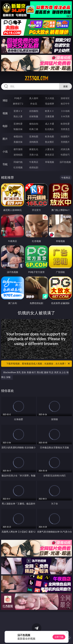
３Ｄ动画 (65, 111)
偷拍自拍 (34, 124)
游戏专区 (65, 98)
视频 (5, 113)
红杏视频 (18, 167)
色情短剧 (34, 167)
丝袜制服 (34, 116)
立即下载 (59, 637)
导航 (5, 164)
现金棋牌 (50, 104)
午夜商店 (34, 162)
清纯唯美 (34, 142)
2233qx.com (36, 78)
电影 (5, 126)
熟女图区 (50, 142)
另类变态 (65, 129)
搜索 (65, 86)
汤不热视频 (65, 162)
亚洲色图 (34, 136)
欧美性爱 (65, 124)
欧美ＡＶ (50, 111)
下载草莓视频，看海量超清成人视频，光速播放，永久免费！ (38, 364)
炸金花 (34, 104)
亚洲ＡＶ (18, 111)
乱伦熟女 (50, 129)
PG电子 (18, 98)
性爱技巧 (65, 155)
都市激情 (18, 149)
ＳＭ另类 (65, 116)
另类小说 (34, 155)
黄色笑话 (50, 155)
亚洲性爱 (18, 124)
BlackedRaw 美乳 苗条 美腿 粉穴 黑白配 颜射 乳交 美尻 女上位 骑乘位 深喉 (35, 375)
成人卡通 (50, 124)
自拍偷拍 (34, 111)
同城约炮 (18, 162)
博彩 (5, 100)
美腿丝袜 (18, 142)
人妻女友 (50, 149)
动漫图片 (65, 136)
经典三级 (34, 129)
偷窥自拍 (18, 136)
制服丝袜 (18, 129)
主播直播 (50, 116)
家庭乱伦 (34, 149)
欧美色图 (50, 136)
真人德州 (34, 98)
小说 (5, 152)
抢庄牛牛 (65, 104)
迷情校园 (18, 155)
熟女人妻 (18, 116)
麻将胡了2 (18, 104)
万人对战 (50, 98)
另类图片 (65, 142)
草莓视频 (50, 162)
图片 (5, 139)
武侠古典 (65, 149)
